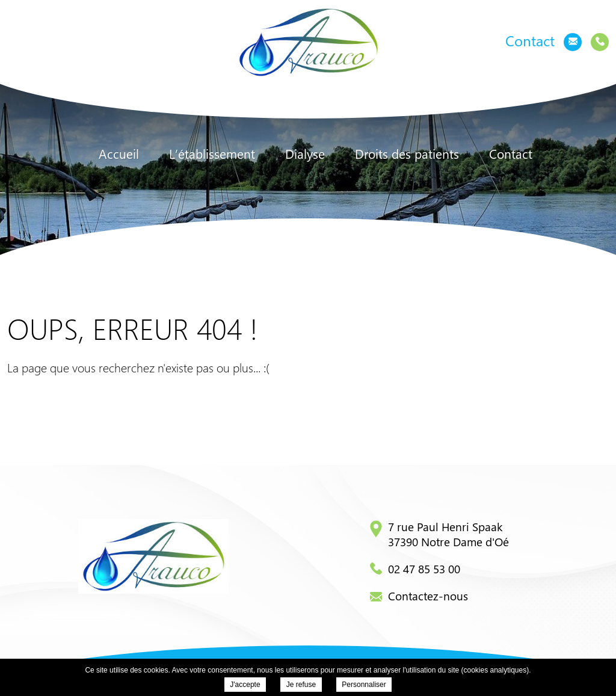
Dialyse (305, 154)
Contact (511, 154)
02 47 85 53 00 (415, 568)
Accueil (119, 154)
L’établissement (212, 154)
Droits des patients (407, 154)
